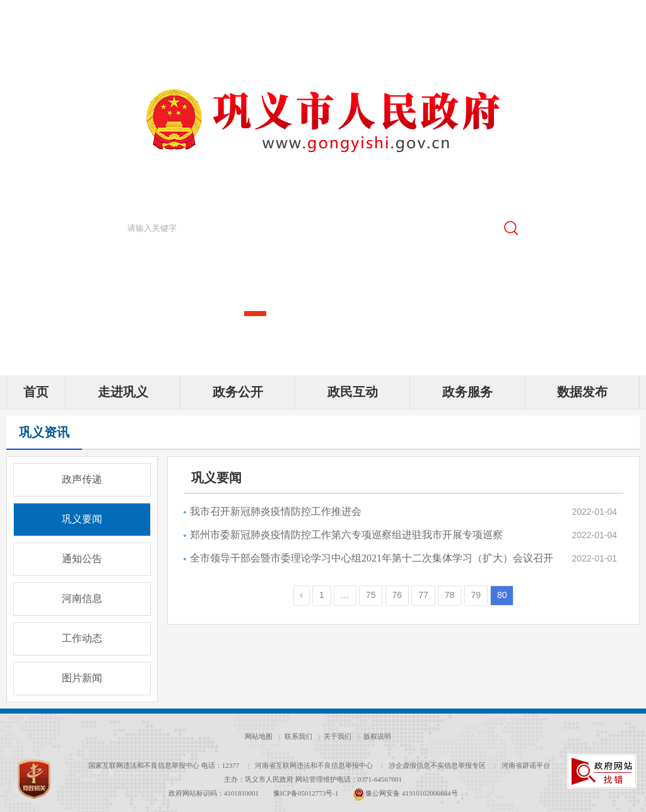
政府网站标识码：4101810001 (214, 793)
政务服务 (467, 392)
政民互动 (353, 392)
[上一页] (302, 596)
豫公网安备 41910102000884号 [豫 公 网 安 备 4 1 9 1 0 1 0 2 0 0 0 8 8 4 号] (405, 793)
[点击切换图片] (619, 191)
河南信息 (82, 598)
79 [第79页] (476, 595)
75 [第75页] (371, 595)
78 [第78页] (450, 595)
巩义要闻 (82, 519)
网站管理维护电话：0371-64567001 (349, 779)
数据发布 (582, 392)
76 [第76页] (397, 595)
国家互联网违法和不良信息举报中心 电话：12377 (164, 765)
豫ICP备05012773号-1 (306, 793)
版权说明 (377, 736)
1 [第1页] (322, 595)
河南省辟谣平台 (526, 765)
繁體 (603, 13)
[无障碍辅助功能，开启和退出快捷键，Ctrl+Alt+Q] (576, 14)
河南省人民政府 (98, 12)
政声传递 (82, 479)
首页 (36, 392)
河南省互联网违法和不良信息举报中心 (314, 765)
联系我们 (298, 736)
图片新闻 (82, 678)
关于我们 (338, 736)
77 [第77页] (423, 595)
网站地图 (259, 736)
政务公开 (238, 392)
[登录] (631, 13)
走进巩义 (123, 392)
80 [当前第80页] (502, 595)
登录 (631, 13)
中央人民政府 (35, 12)
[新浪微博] (527, 13)
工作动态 (82, 638)
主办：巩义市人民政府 (259, 779)
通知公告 (82, 559)
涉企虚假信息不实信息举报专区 (437, 765)
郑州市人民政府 (166, 12)
